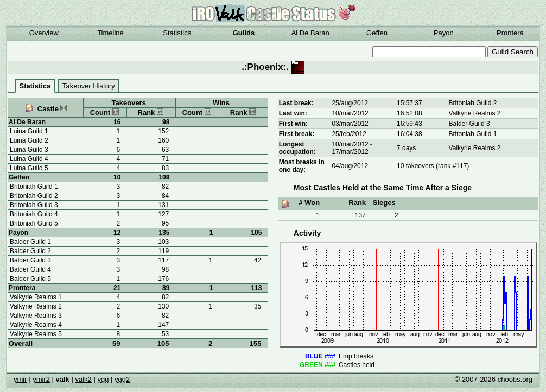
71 (165, 159)
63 (165, 150)
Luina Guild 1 (29, 131)
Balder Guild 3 (30, 260)
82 (165, 187)
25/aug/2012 (350, 103)
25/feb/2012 (349, 134)
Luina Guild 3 (29, 150)
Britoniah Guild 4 (34, 214)
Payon (444, 33)
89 (166, 288)
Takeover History (89, 86)
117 (163, 260)
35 (258, 306)
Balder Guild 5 (30, 279)
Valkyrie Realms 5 (36, 334)
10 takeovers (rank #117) (433, 166)
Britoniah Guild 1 (34, 187)
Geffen (377, 33)
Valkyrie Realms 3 (36, 316)
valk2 (83, 379)
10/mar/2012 (350, 113)
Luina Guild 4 (29, 159)
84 (165, 196)
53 (165, 334)
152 (163, 131)
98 (166, 122)
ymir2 (41, 379)
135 (164, 233)
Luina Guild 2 (29, 140)
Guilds (244, 33)
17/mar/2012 (350, 152)
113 (256, 288)
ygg (103, 379)
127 (163, 214)
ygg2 (122, 379)
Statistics (177, 33)
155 (256, 343)
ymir (20, 379)
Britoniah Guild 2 (34, 196)
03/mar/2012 (350, 124)
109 (164, 177)
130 (163, 306)
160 (163, 140)
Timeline (110, 33)
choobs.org (515, 379)
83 (165, 168)
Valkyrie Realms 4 (36, 325)
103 (163, 242)
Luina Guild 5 (29, 168)
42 (258, 260)
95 (165, 223)
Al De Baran (310, 33)
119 (163, 251)
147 (163, 325)
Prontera (510, 33)
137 (360, 215)
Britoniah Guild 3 (34, 205)
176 (163, 279)
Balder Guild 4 (30, 269)
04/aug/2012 (350, 166)
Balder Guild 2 (30, 251)
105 (163, 343)
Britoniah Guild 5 (34, 223)
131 (163, 205)
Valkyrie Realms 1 (36, 297)
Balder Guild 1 (30, 242)
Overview (44, 33)
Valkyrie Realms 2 (36, 306)
